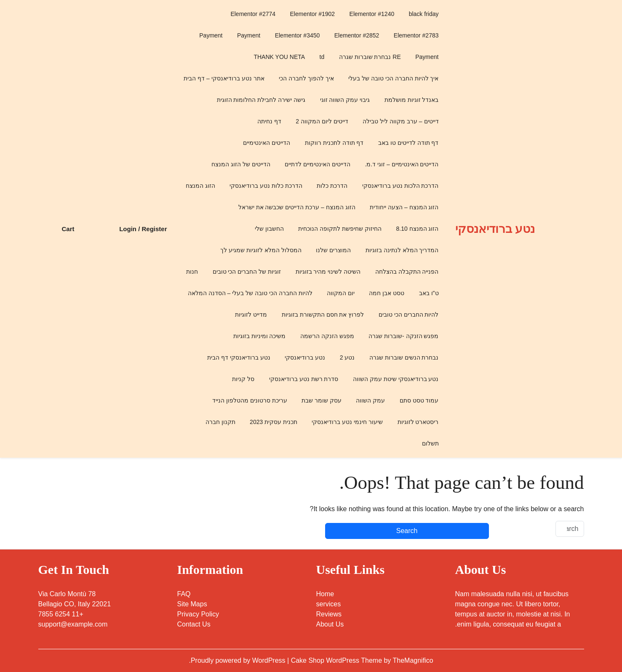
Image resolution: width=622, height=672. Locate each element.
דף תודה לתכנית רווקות (334, 143)
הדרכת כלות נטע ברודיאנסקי (266, 186)
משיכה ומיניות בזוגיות (260, 336)
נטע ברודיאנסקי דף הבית (239, 357)
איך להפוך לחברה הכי (306, 78)
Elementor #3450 (298, 35)
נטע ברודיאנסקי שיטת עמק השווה (396, 379)
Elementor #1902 (313, 14)
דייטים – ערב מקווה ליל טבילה (400, 121)
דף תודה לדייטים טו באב (408, 143)
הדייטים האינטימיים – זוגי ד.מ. (402, 164)
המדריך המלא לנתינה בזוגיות (402, 250)
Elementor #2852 (357, 35)
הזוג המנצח (200, 186)
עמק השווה (370, 400)
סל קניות (243, 379)
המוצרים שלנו (333, 250)
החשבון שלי (269, 229)
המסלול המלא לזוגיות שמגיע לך (261, 250)
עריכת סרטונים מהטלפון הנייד (250, 400)
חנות (192, 272)
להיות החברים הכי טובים (409, 315)
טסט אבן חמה (387, 293)
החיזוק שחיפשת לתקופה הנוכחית (340, 229)
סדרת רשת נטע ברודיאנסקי (304, 379)
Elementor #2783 (416, 35)
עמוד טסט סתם (419, 400)
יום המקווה (341, 293)
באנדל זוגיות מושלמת (412, 100)
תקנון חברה (220, 422)
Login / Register (143, 229)
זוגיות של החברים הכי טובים (247, 272)
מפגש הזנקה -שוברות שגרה (403, 336)
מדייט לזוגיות (251, 315)
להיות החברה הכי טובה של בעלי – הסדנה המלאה (250, 293)
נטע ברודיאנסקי (495, 229)
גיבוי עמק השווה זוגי (345, 100)
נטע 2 (347, 357)
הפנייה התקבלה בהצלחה (407, 272)
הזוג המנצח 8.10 (417, 229)
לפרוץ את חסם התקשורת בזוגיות (323, 315)
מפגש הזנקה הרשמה (327, 336)
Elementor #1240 (372, 14)
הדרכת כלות (332, 186)
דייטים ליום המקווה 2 (322, 121)
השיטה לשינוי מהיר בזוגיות (328, 272)
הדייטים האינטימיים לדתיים (318, 164)
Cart (68, 229)
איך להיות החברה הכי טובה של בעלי (393, 78)
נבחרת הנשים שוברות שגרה (404, 357)
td (322, 57)
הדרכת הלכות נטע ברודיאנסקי (400, 186)
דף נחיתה (269, 121)
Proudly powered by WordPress (239, 660)
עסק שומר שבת (322, 400)
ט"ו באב (429, 293)
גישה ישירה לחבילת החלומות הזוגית (261, 100)
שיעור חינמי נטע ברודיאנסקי (347, 422)
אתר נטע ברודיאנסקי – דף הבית (224, 78)
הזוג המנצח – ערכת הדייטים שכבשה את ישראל (297, 207)
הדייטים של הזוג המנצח (241, 164)
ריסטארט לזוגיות (418, 422)
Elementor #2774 (253, 14)
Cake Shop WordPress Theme (338, 660)
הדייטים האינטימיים (267, 143)
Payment (249, 35)
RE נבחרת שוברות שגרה (370, 57)
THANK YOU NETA (279, 57)
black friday (424, 14)
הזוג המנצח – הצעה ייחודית (404, 207)
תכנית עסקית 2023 (274, 422)
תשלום (430, 443)
